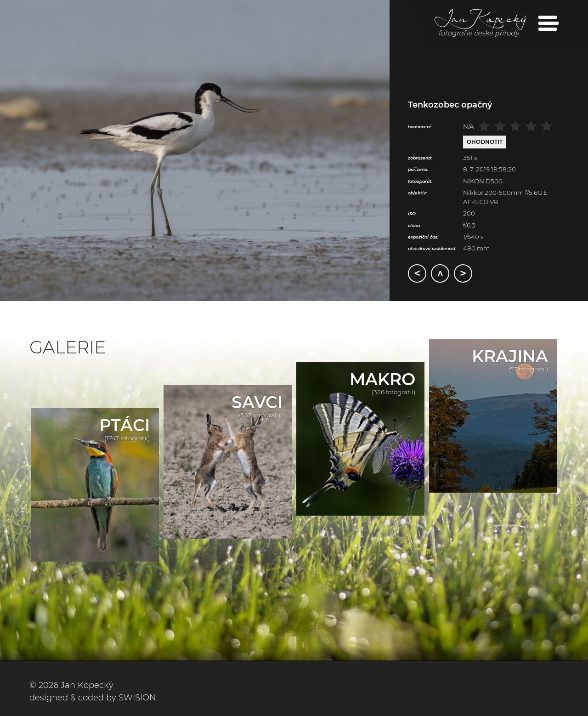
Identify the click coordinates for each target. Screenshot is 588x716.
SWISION (137, 698)
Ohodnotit (485, 142)
